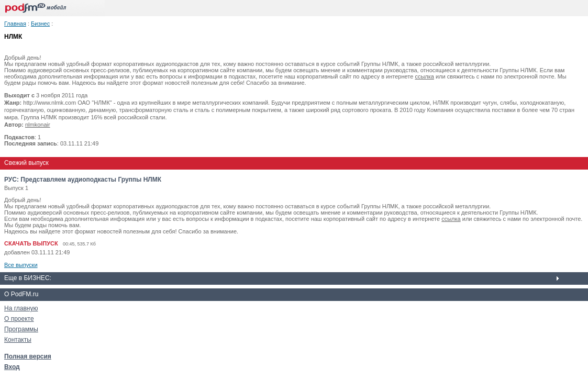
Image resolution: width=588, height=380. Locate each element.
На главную (21, 308)
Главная (15, 24)
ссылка (424, 76)
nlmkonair (38, 125)
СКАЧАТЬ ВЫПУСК (31, 243)
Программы (21, 329)
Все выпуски (21, 265)
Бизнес (40, 24)
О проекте (19, 319)
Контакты (18, 340)
